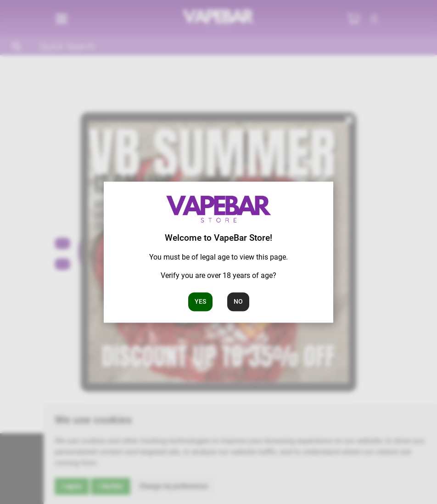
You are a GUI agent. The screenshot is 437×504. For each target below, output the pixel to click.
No (238, 301)
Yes (200, 301)
